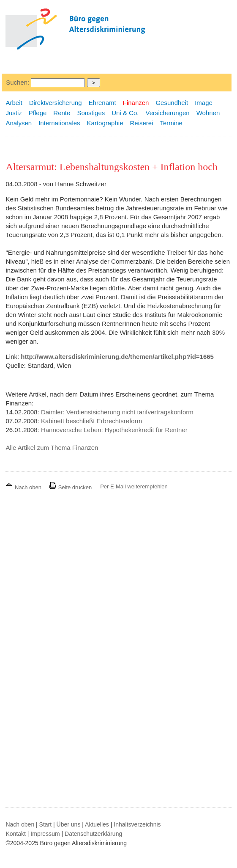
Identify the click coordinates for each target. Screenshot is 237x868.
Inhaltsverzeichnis (137, 824)
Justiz (14, 113)
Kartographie (105, 123)
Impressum (45, 834)
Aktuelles (97, 824)
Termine (171, 123)
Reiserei (141, 123)
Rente (62, 113)
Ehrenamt (102, 103)
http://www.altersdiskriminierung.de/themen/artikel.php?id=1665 (117, 357)
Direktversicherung (56, 103)
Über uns (69, 824)
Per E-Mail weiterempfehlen (134, 486)
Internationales (59, 123)
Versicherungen (167, 113)
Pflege (38, 113)
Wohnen (208, 113)
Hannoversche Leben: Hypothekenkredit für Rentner (114, 430)
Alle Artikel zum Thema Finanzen (52, 448)
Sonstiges (91, 113)
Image (204, 103)
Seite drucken (70, 487)
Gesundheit (172, 103)
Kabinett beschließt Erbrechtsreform (91, 421)
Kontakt (15, 834)
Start (46, 824)
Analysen (19, 123)
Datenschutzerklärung (93, 834)
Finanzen (136, 103)
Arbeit (14, 103)
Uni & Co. (125, 113)
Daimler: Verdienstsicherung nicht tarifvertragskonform (117, 412)
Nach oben (24, 487)
